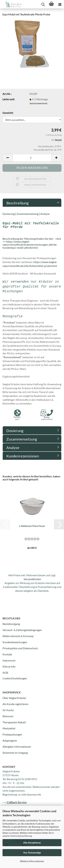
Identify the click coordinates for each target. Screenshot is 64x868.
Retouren (8, 716)
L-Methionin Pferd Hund (32, 526)
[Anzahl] (32, 158)
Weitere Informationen (32, 861)
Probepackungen (12, 734)
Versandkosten (32, 579)
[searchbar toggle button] (43, 4)
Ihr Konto (8, 710)
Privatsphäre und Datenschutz (20, 648)
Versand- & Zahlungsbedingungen (22, 630)
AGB (5, 673)
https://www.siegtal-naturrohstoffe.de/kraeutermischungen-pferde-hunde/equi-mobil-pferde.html (30, 244)
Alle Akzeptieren (32, 843)
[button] (8, 158)
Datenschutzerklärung (21, 836)
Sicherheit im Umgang (15, 753)
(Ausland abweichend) (38, 103)
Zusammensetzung (27, 214)
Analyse (45, 214)
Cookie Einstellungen (15, 678)
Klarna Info (9, 666)
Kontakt (7, 654)
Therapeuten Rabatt (14, 722)
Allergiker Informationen (17, 747)
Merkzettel (9, 728)
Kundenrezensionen (23, 456)
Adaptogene (10, 740)
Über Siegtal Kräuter (14, 698)
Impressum (9, 660)
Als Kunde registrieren (15, 704)
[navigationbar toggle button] (60, 4)
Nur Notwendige (32, 853)
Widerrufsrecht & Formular (18, 636)
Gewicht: (8, 113)
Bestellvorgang (11, 624)
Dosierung (9, 214)
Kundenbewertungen (15, 642)
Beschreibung (17, 203)
